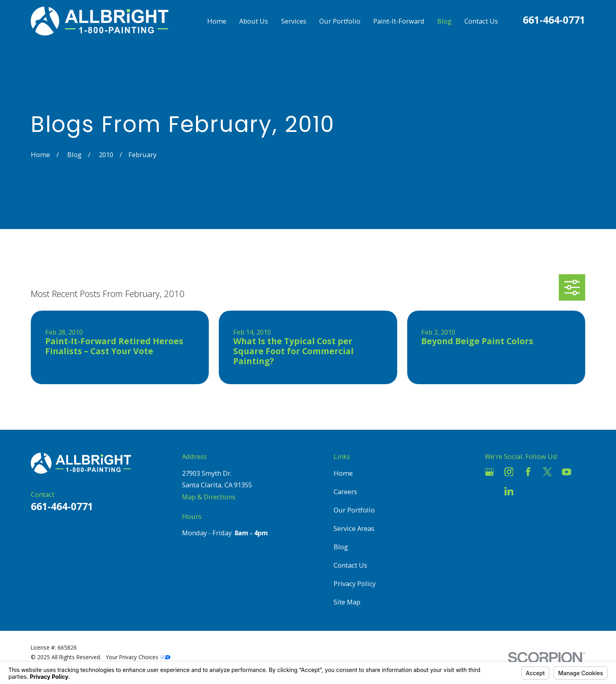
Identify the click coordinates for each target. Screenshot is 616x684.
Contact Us (350, 565)
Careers (345, 492)
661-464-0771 (554, 20)
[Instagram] (509, 472)
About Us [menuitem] (254, 21)
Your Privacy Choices (138, 657)
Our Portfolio (354, 510)
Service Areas (354, 528)
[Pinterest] (528, 491)
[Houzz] (489, 491)
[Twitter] (547, 472)
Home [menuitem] (217, 21)
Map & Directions (209, 497)
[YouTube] (567, 472)
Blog (341, 547)
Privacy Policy (355, 583)
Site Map (347, 602)
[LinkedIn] (509, 491)
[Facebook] (528, 472)
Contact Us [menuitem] (481, 21)
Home (343, 473)
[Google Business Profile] (489, 472)
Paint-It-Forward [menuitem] (399, 21)
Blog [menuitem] (444, 21)
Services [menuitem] (294, 21)
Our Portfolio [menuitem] (340, 21)
